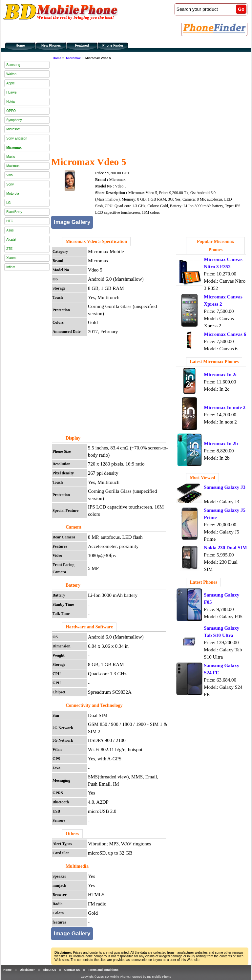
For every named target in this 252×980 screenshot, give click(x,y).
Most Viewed (202, 478)
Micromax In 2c (220, 375)
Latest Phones (203, 582)
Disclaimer (27, 970)
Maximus (13, 166)
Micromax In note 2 (225, 407)
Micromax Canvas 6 (225, 334)
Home (20, 45)
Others (72, 834)
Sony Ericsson (17, 138)
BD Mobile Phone (117, 977)
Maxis (10, 157)
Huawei (12, 92)
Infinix (10, 267)
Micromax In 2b (221, 444)
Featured (82, 45)
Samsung (13, 65)
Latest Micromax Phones (214, 362)
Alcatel (11, 240)
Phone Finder (113, 45)
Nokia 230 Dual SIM (225, 548)
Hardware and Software (89, 627)
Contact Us (72, 970)
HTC (10, 221)
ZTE (9, 249)
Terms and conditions (103, 970)
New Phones (51, 45)
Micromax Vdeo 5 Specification (96, 241)
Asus (10, 230)
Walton (11, 74)
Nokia (10, 102)
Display (73, 438)
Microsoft (13, 129)
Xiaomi (11, 258)
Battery (73, 585)
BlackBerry (14, 212)
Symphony (14, 120)
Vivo (9, 175)
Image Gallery (72, 222)
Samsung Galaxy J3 (225, 487)
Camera (73, 527)
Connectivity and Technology (94, 705)
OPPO (11, 111)
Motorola (13, 194)
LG (8, 203)
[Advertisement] (152, 107)
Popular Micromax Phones (215, 246)
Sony (10, 184)
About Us (50, 970)
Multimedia (77, 866)
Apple (10, 83)
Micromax (73, 58)
